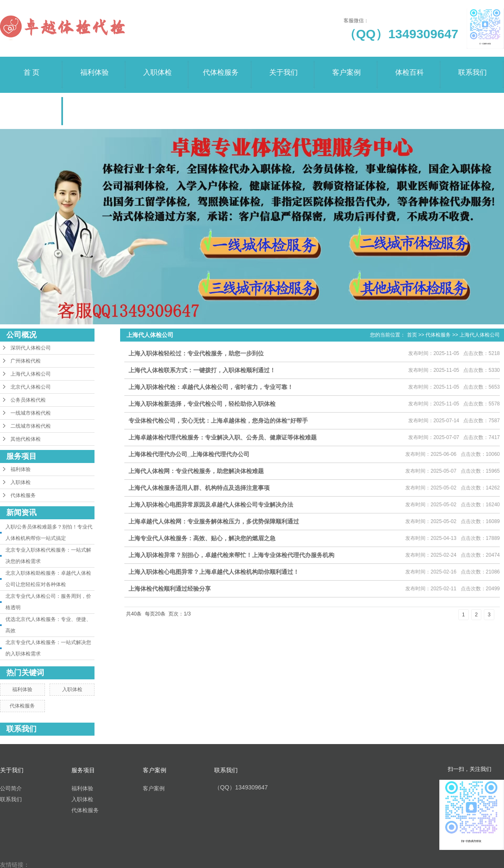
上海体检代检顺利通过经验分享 (170, 589)
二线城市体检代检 (31, 426)
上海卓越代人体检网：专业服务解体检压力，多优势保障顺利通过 (214, 521)
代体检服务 (220, 67)
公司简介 (11, 788)
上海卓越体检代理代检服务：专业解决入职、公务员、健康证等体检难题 (223, 437)
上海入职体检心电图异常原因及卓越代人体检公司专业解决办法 (211, 505)
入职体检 (157, 67)
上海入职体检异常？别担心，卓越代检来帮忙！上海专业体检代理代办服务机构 (231, 555)
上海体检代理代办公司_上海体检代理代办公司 (189, 454)
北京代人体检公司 (31, 387)
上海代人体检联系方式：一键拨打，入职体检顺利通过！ (202, 370)
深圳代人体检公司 (31, 348)
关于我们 (283, 67)
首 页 (31, 67)
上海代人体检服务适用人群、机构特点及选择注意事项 (199, 488)
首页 (412, 335)
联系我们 (472, 67)
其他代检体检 (26, 439)
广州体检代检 (26, 361)
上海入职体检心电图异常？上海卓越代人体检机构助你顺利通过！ (214, 572)
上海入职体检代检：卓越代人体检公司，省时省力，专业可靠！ (211, 387)
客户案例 (346, 67)
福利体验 (94, 67)
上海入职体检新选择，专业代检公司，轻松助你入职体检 (202, 404)
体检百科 (409, 67)
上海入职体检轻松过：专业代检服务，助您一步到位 (196, 353)
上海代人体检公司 (31, 374)
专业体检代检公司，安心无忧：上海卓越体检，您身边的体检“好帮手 (218, 421)
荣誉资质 (31, 103)
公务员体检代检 (28, 400)
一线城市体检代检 (31, 413)
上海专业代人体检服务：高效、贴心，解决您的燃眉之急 (202, 538)
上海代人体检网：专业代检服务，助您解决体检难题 (196, 471)
